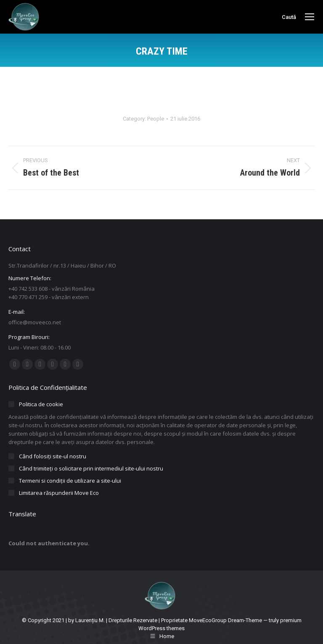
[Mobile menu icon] (310, 17)
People (156, 119)
